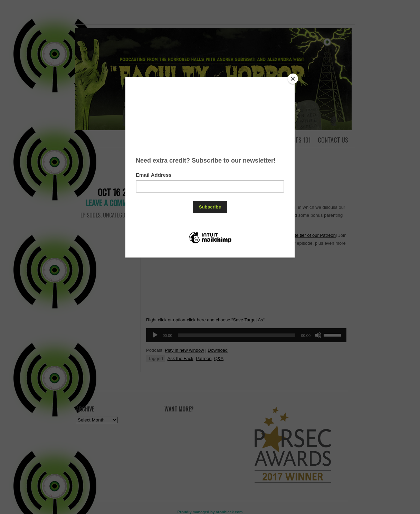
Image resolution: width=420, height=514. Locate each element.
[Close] (293, 79)
